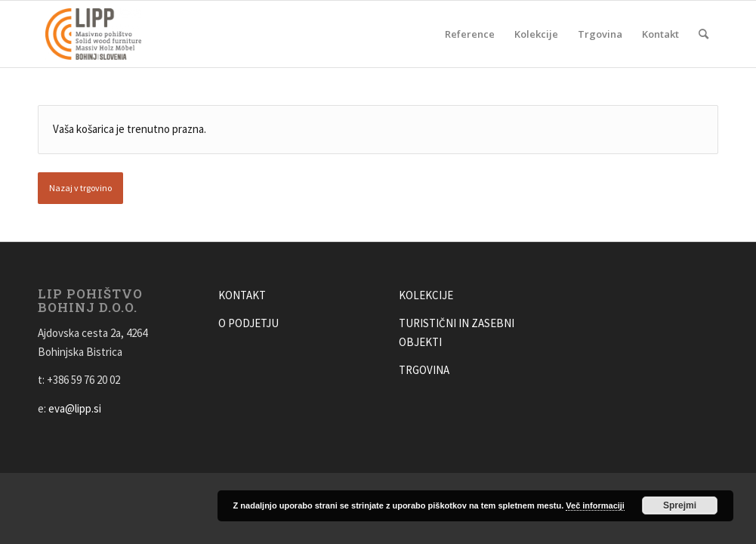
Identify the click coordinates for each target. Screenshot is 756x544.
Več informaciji (595, 505)
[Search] (704, 34)
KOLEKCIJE (426, 295)
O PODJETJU (248, 323)
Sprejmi (680, 505)
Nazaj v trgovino (80, 188)
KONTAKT (242, 295)
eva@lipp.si (75, 408)
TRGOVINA (424, 370)
